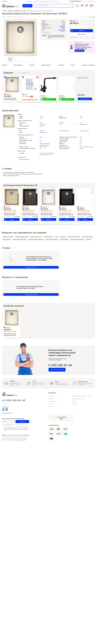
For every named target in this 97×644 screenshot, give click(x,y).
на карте (63, 418)
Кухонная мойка (61, 30)
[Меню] (27, 6)
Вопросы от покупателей (88, 65)
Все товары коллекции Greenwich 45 (56, 35)
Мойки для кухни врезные (87, 237)
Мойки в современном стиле (74, 237)
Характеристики (18, 65)
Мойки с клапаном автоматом (52, 239)
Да (80, 145)
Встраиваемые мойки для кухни (22, 237)
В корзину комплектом (85, 99)
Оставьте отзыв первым (31, 267)
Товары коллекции (46, 65)
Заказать (77, 31)
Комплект (5, 65)
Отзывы (73, 65)
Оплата (50, 407)
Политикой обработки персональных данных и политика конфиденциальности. (15, 438)
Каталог (50, 399)
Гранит (41, 137)
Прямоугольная (43, 132)
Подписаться (22, 422)
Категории (61, 65)
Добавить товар (46, 99)
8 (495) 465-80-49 (76, 1)
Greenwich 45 (62, 26)
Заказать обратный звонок (57, 370)
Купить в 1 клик (82, 35)
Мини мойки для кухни (48, 237)
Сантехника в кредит (44, 1)
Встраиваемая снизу (44, 145)
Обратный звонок (91, 1)
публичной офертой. (21, 441)
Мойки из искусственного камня (20, 239)
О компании (30, 1)
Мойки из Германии (7, 239)
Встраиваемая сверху (45, 144)
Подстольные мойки (64, 239)
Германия (63, 28)
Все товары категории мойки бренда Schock (56, 37)
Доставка (36, 1)
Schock (63, 25)
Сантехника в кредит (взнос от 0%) (81, 396)
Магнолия (63, 31)
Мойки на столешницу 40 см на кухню (36, 239)
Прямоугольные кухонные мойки (77, 239)
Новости (74, 401)
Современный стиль (84, 131)
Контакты (57, 1)
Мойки (57, 237)
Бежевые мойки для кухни (8, 237)
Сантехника (89, 239)
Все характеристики (46, 33)
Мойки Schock (63, 237)
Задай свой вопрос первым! (31, 294)
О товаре (32, 65)
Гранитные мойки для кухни (36, 237)
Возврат (52, 1)
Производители (52, 401)
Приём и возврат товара (78, 399)
